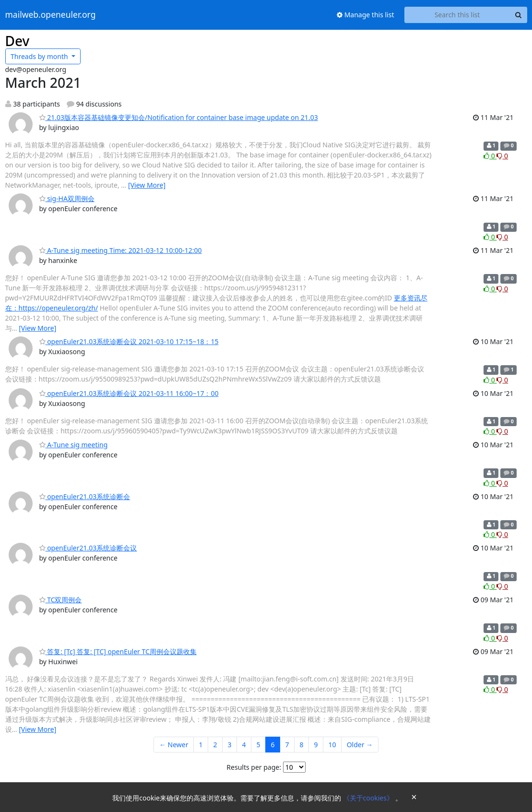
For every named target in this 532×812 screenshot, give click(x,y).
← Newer (174, 745)
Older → (360, 745)
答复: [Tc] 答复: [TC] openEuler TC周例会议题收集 (118, 651)
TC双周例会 (61, 600)
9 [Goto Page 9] (316, 745)
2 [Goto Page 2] (215, 745)
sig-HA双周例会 (67, 198)
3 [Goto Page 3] (229, 745)
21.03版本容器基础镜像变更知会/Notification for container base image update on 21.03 (179, 117)
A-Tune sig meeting (74, 445)
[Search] (519, 15)
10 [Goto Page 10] (332, 745)
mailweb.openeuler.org (51, 15)
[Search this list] (457, 15)
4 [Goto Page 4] (244, 745)
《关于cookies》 (369, 798)
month (40, 56)
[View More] (147, 185)
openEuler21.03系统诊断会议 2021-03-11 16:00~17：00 (129, 393)
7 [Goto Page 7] (287, 745)
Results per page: (254, 767)
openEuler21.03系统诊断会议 (88, 548)
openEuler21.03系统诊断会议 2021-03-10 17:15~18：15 (129, 341)
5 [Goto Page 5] (259, 745)
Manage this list (366, 15)
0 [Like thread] (490, 156)
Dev (18, 41)
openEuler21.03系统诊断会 (85, 496)
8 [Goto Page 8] (302, 745)
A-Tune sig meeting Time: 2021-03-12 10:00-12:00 (121, 250)
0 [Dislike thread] (502, 156)
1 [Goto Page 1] (201, 745)
